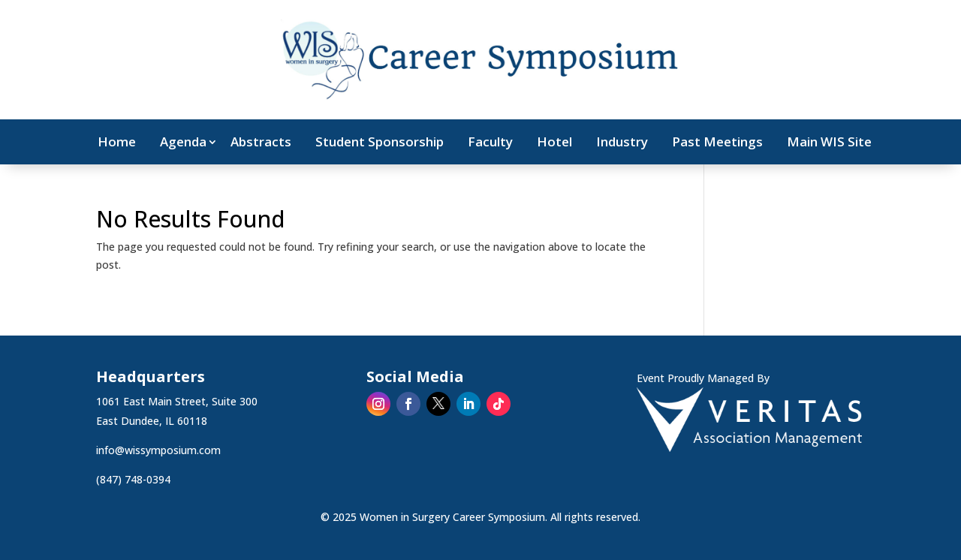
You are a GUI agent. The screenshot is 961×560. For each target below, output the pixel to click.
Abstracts (261, 143)
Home (117, 143)
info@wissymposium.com (158, 450)
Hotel (554, 143)
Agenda (183, 143)
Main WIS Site (829, 143)
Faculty (490, 143)
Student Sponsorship (380, 143)
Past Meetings (717, 143)
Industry (622, 143)
